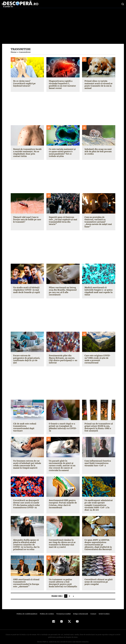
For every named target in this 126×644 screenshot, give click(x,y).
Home (14, 52)
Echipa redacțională (80, 609)
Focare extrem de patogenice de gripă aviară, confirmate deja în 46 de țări (27, 356)
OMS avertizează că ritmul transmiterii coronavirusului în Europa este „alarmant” (27, 577)
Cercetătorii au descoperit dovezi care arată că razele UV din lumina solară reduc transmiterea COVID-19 (26, 502)
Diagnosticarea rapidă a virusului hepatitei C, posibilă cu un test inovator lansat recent (63, 85)
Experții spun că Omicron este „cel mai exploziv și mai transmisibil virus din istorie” (63, 219)
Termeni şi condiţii (63, 609)
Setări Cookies (103, 609)
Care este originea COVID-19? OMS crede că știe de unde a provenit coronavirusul (98, 356)
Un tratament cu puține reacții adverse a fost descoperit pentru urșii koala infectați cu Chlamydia (63, 578)
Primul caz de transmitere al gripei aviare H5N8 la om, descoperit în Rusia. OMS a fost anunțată (98, 425)
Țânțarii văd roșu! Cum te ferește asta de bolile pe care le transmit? (27, 219)
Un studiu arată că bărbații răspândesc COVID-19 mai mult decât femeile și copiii (26, 287)
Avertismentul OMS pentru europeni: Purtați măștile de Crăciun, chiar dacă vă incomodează (62, 502)
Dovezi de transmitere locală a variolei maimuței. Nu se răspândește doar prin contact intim (27, 153)
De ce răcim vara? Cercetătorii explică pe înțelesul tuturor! (24, 83)
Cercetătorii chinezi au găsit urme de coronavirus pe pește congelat (98, 577)
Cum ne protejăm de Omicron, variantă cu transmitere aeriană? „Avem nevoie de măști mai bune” (98, 221)
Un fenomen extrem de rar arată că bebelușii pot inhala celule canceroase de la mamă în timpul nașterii (27, 462)
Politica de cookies (47, 609)
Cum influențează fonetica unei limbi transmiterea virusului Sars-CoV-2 (97, 461)
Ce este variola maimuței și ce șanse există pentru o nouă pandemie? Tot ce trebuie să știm (62, 153)
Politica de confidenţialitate (28, 609)
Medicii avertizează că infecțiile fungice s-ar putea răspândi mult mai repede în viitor (98, 289)
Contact (92, 609)
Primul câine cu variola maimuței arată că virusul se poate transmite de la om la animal (98, 85)
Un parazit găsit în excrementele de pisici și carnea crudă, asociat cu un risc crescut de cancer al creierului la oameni (62, 463)
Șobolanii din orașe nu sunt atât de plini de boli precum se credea (98, 151)
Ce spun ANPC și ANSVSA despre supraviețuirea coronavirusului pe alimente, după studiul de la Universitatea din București (98, 540)
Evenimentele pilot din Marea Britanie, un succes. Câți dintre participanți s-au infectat (62, 357)
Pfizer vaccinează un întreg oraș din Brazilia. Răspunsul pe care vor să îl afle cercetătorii (62, 289)
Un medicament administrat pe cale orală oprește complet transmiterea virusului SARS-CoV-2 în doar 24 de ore (99, 502)
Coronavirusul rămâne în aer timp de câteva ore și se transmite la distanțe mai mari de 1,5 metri (63, 539)
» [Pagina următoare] (73, 591)
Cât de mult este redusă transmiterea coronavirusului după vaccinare (27, 424)
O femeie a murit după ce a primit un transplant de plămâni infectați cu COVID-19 (62, 425)
